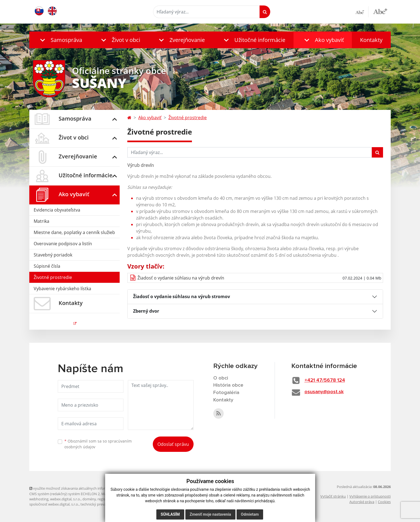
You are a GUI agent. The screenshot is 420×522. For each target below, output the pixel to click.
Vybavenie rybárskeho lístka (62, 289)
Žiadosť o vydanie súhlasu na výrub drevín (181, 278)
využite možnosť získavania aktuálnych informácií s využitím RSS (84, 488)
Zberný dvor (146, 311)
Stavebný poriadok (53, 255)
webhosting (39, 499)
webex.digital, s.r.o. (65, 499)
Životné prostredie (53, 277)
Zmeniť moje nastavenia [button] (210, 514)
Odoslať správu (173, 444)
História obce (228, 385)
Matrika (41, 221)
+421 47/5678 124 (325, 380)
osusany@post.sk (324, 392)
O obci (221, 378)
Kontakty (371, 40)
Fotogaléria (226, 393)
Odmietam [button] (250, 514)
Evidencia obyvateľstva (57, 210)
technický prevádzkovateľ (101, 504)
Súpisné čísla (47, 266)
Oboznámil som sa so (98, 444)
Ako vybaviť (150, 118)
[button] (60, 40)
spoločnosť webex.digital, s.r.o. (54, 504)
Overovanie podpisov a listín (63, 244)
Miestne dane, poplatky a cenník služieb (74, 232)
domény (89, 499)
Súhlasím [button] (170, 514)
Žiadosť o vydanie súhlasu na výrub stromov (182, 296)
